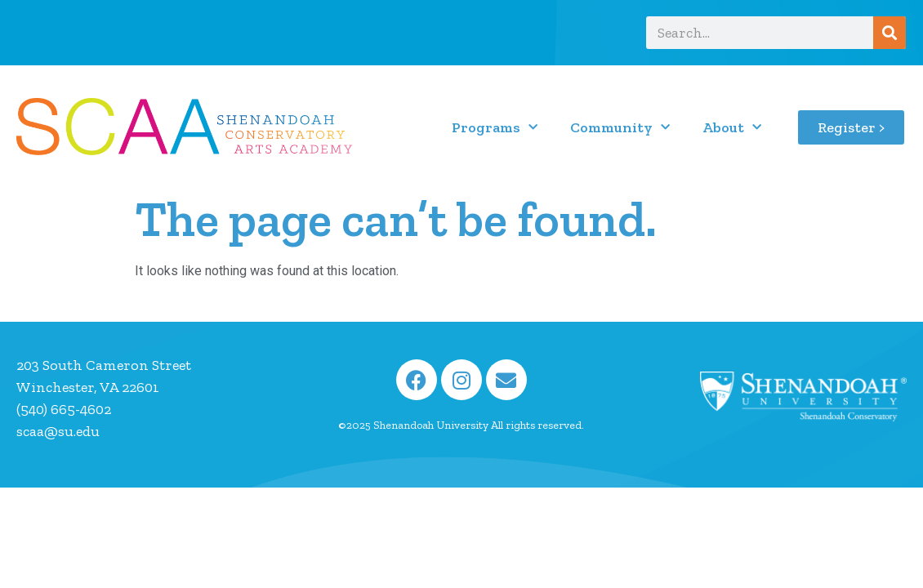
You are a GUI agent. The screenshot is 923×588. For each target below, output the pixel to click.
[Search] (890, 33)
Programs (495, 128)
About (732, 128)
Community (620, 128)
